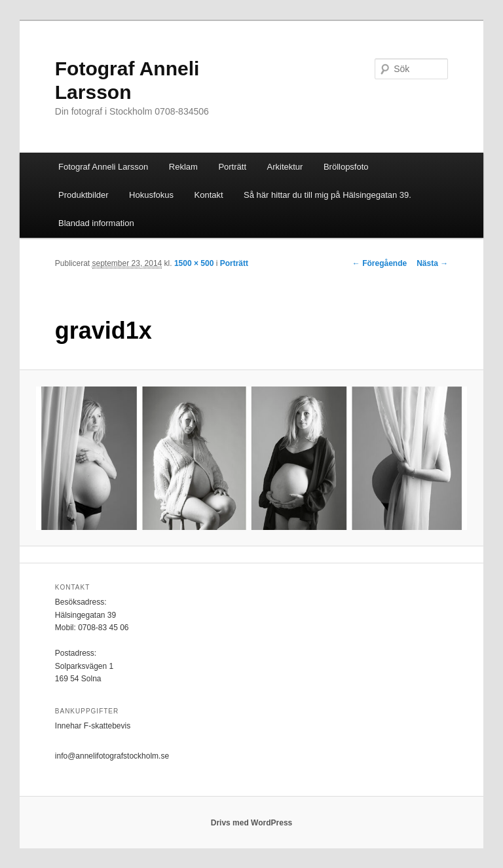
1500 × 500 (194, 263)
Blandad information (96, 223)
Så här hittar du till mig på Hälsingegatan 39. (327, 195)
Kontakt (209, 195)
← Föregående (380, 263)
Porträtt (232, 167)
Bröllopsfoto (346, 167)
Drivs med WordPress (252, 823)
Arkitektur (285, 167)
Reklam (183, 167)
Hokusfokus (151, 195)
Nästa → (432, 263)
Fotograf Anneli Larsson (103, 167)
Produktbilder (84, 195)
